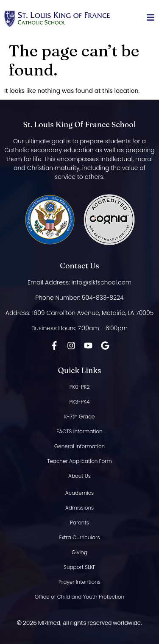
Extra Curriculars (79, 537)
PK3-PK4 (80, 402)
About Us (79, 476)
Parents (79, 523)
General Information (79, 446)
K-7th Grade (80, 417)
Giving (79, 552)
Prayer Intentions (79, 582)
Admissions (79, 508)
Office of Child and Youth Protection (79, 597)
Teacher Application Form (79, 461)
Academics (79, 493)
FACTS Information (79, 431)
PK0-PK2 (80, 387)
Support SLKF (79, 567)
